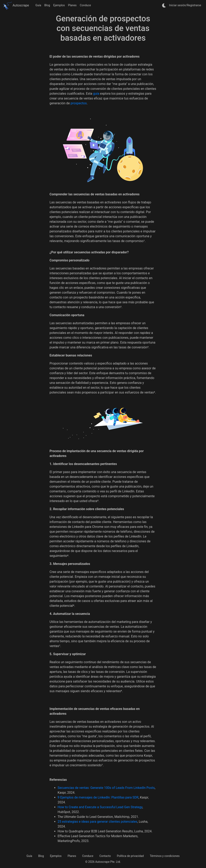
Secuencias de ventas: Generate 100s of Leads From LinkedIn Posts (106, 788)
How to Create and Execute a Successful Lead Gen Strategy (100, 807)
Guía (38, 5)
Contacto (105, 856)
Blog (47, 5)
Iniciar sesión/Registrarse (185, 5)
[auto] (164, 5)
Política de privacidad (130, 856)
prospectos (79, 103)
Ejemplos (59, 5)
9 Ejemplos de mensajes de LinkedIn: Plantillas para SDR (98, 797)
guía (96, 94)
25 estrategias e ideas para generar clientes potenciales (98, 822)
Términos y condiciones (165, 856)
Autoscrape (16, 5)
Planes (72, 5)
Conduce (85, 5)
